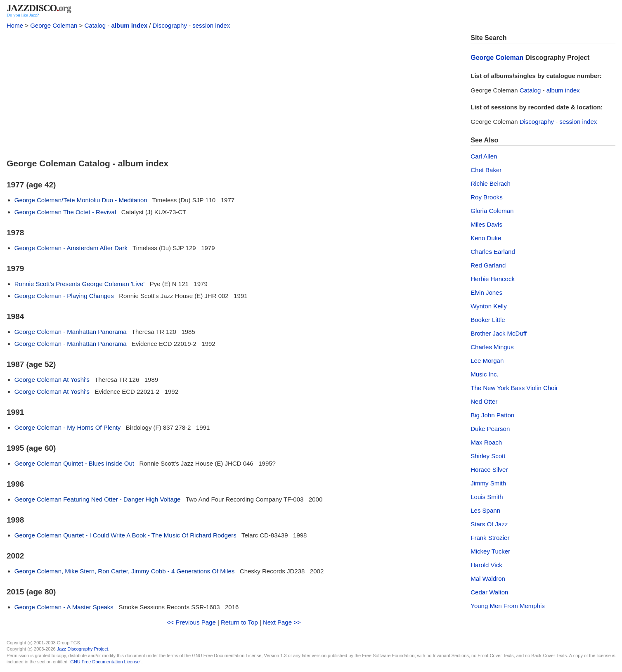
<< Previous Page (191, 622)
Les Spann (485, 510)
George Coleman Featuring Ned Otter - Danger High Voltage (98, 499)
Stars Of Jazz (489, 524)
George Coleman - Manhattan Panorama (71, 332)
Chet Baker (486, 170)
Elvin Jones (486, 292)
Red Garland (488, 265)
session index (211, 25)
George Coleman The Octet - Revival (65, 212)
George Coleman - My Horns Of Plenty (68, 427)
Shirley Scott (488, 456)
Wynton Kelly (488, 306)
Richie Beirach (491, 183)
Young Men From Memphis (508, 606)
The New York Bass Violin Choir (514, 388)
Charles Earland (493, 252)
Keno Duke (486, 238)
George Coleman (54, 25)
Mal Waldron (488, 579)
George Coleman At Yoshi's (52, 380)
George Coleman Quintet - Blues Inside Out (74, 463)
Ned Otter (484, 401)
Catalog (95, 25)
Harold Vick (486, 565)
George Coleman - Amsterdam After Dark (71, 248)
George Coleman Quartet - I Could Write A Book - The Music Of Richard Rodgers (125, 535)
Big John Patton (492, 415)
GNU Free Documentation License (105, 662)
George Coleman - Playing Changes (64, 296)
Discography (170, 25)
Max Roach (486, 442)
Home (15, 25)
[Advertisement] (234, 92)
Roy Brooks (487, 197)
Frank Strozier (490, 538)
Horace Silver (489, 470)
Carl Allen (484, 156)
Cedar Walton (489, 592)
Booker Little (488, 320)
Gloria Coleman (492, 211)
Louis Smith (487, 497)
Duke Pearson (490, 429)
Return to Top (239, 622)
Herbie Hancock (493, 279)
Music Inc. (485, 374)
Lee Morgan (487, 361)
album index (130, 25)
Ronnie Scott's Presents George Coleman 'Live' (79, 284)
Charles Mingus (492, 347)
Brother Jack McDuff (499, 333)
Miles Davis (486, 224)
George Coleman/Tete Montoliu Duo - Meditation (81, 200)
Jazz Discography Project (83, 649)
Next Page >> (282, 622)
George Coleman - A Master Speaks (64, 607)
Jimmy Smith (488, 483)
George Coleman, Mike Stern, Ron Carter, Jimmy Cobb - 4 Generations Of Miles (125, 571)
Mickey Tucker (490, 551)
